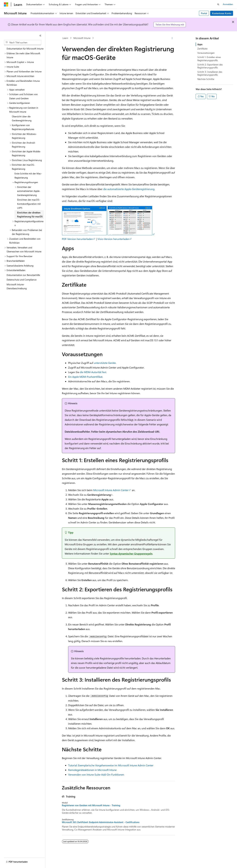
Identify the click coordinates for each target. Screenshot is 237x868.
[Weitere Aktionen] (172, 38)
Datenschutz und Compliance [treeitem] (21, 280)
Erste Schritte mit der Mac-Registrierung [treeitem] (28, 176)
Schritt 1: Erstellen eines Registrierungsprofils (209, 59)
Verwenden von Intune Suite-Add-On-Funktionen (96, 774)
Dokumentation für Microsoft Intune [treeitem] (25, 49)
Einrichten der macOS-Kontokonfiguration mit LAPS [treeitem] (29, 204)
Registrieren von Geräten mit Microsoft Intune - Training (91, 805)
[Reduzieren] (40, 36)
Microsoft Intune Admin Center (111, 490)
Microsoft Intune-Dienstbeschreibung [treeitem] (17, 286)
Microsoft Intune (82, 38)
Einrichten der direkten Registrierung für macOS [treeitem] (30, 215)
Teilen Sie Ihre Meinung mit (170, 24)
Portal (204, 13)
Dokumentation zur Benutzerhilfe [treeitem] (23, 275)
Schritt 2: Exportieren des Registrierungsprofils (210, 66)
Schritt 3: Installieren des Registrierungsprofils (210, 73)
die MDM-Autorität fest (93, 372)
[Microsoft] (6, 4)
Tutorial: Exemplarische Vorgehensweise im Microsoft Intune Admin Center (111, 765)
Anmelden (228, 4)
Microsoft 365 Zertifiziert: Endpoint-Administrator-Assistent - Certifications (101, 822)
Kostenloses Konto (222, 13)
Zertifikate (202, 49)
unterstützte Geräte (105, 363)
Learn (65, 38)
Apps (200, 44)
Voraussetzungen (206, 53)
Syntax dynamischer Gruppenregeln (131, 553)
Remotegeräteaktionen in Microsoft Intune (92, 770)
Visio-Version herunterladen (113, 239)
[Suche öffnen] (218, 4)
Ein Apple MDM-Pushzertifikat (85, 377)
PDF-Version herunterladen (77, 239)
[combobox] (23, 43)
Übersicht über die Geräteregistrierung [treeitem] (22, 118)
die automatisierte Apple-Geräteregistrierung (129, 189)
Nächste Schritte (206, 79)
